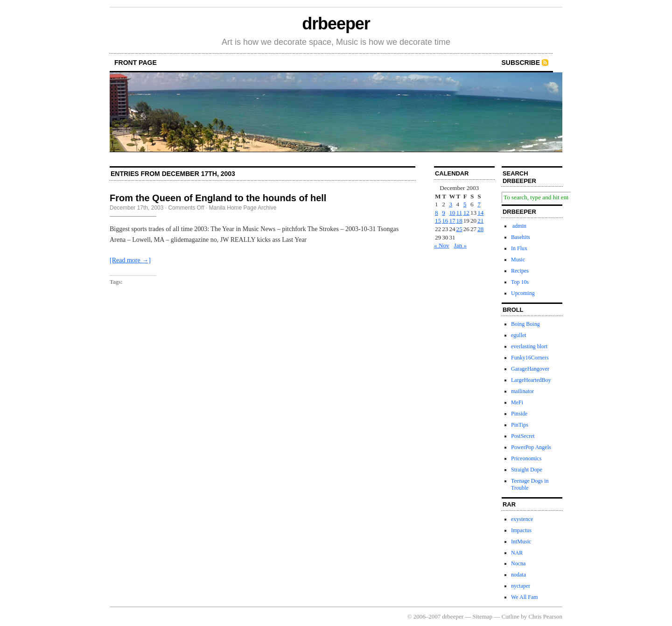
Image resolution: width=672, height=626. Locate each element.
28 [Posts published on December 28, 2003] (480, 229)
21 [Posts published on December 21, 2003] (480, 221)
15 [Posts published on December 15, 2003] (438, 221)
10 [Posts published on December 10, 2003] (452, 213)
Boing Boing (525, 324)
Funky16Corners (530, 358)
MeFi (517, 402)
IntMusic (521, 542)
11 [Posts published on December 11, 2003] (459, 213)
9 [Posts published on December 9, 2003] (444, 213)
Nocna (518, 563)
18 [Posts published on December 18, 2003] (459, 221)
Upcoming (523, 293)
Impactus (521, 530)
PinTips (520, 425)
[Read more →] (130, 260)
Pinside (519, 414)
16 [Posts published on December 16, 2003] (445, 221)
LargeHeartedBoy (531, 380)
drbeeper (336, 24)
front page (136, 63)
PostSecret (523, 436)
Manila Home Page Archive (243, 208)
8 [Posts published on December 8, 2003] (437, 213)
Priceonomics (526, 458)
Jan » (460, 245)
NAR (517, 553)
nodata (518, 575)
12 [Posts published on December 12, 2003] (466, 213)
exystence (522, 519)
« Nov (442, 245)
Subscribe (521, 63)
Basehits (521, 237)
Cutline (511, 616)
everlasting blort (529, 346)
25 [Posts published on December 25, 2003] (459, 229)
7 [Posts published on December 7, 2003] (479, 204)
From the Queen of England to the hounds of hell (218, 198)
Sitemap (483, 616)
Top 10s (520, 282)
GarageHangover (530, 369)
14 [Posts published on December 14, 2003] (480, 213)
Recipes (520, 271)
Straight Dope (527, 470)
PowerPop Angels (531, 447)
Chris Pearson (545, 616)
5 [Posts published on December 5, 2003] (465, 204)
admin (519, 226)
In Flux (519, 248)
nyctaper (521, 586)
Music (518, 260)
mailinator (522, 391)
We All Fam (525, 597)
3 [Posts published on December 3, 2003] (451, 204)
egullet (519, 335)
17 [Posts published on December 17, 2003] (452, 221)
